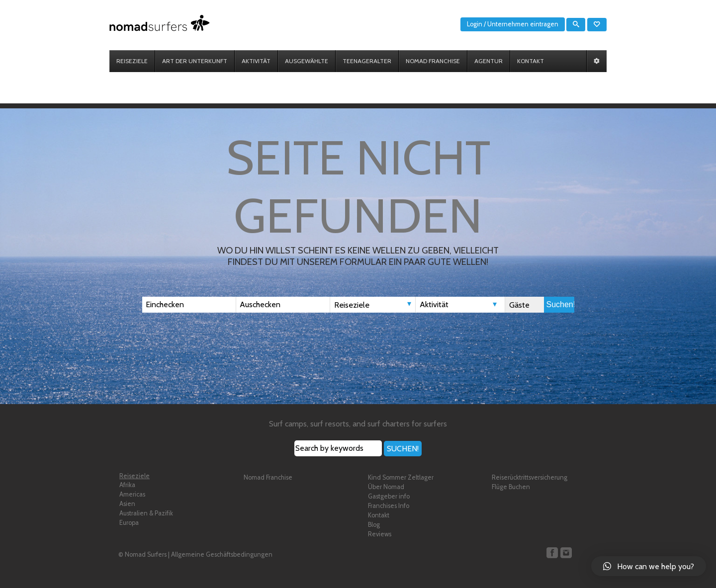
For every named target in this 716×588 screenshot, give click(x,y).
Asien (127, 504)
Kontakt (379, 515)
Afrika (127, 485)
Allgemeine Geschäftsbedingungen (222, 554)
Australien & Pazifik (146, 513)
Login (475, 24)
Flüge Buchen (511, 487)
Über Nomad (386, 487)
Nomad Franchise (268, 477)
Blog (374, 525)
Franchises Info (389, 506)
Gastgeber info (389, 496)
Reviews (380, 534)
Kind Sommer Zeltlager (401, 477)
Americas (132, 494)
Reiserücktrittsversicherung (530, 477)
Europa (129, 523)
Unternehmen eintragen (523, 24)
